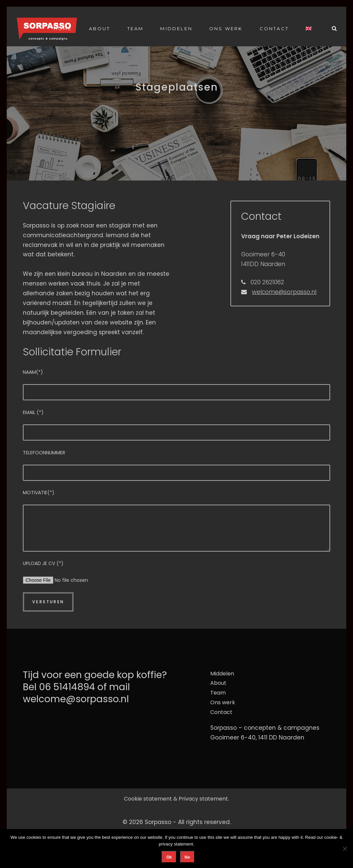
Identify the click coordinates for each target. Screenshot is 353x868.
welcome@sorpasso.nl (284, 292)
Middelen (176, 29)
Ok (169, 857)
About (100, 29)
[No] (345, 849)
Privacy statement (203, 799)
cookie (330, 837)
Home (63, 29)
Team (136, 29)
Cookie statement (148, 799)
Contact (274, 29)
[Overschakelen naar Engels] (309, 28)
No (187, 857)
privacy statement (176, 844)
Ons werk (226, 29)
